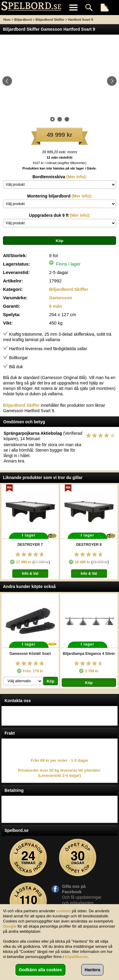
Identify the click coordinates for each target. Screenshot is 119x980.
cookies (64, 911)
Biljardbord (23, 20)
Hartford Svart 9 (80, 20)
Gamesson (61, 298)
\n (59, 185)
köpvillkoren (76, 957)
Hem (7, 20)
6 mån (56, 306)
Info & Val (30, 574)
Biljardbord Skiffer (50, 20)
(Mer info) (75, 177)
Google (10, 926)
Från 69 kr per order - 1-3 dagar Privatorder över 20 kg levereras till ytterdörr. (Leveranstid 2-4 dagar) (59, 768)
